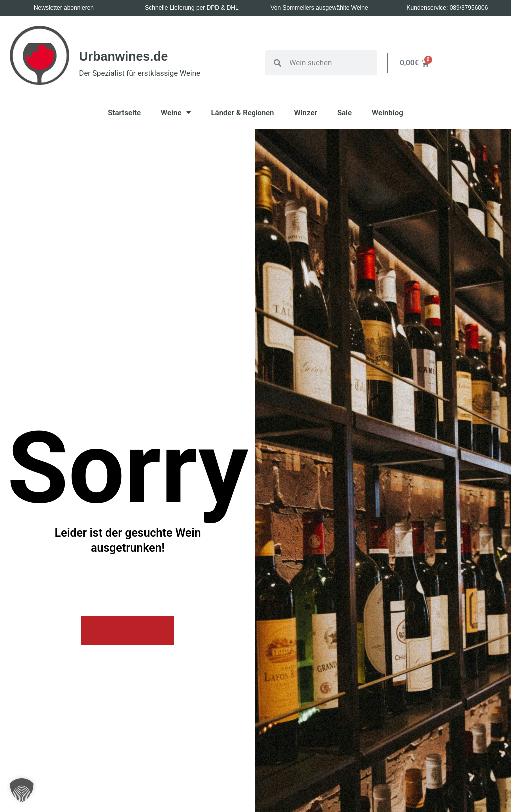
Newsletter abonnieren (64, 8)
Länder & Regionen (242, 113)
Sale (345, 113)
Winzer (306, 113)
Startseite (124, 113)
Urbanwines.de (124, 56)
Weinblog (387, 113)
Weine (176, 113)
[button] (22, 790)
